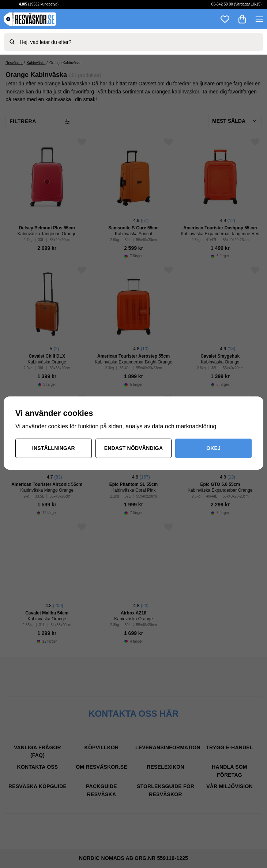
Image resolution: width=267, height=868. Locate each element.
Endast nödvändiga (134, 448)
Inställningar (54, 448)
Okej (213, 448)
